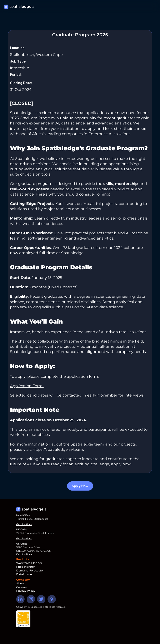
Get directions (24, 524)
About (21, 583)
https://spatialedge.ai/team (58, 449)
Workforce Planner (29, 563)
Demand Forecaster (30, 570)
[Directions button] (52, 599)
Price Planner (26, 567)
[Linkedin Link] (20, 599)
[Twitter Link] (41, 599)
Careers (21, 587)
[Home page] (20, 7)
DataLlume (24, 574)
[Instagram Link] (31, 599)
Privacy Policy (26, 591)
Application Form (27, 386)
